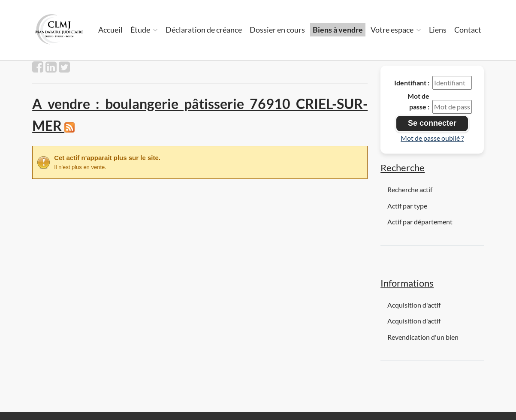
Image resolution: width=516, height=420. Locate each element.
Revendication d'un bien (423, 337)
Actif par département (420, 222)
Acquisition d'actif (414, 305)
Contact (468, 30)
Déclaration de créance (204, 30)
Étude (144, 30)
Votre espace (396, 30)
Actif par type (407, 206)
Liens (438, 30)
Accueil (110, 30)
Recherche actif (410, 189)
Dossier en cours (277, 30)
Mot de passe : (418, 101)
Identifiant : (412, 83)
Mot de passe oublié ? (432, 138)
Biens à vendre (338, 30)
